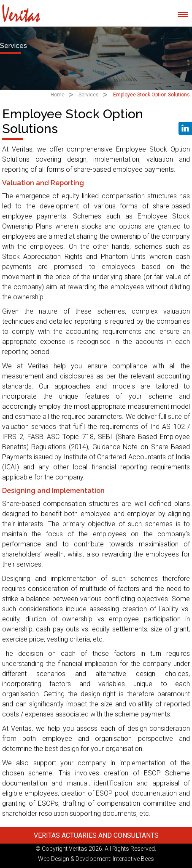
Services (89, 95)
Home (58, 95)
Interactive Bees (133, 859)
